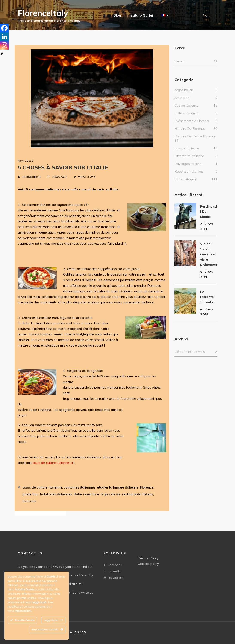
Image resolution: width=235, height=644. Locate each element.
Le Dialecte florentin (207, 301)
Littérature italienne (189, 160)
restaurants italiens (138, 494)
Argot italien (184, 94)
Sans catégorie (186, 183)
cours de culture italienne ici (53, 463)
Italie (78, 494)
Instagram (114, 577)
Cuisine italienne (186, 110)
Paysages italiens (188, 168)
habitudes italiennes (56, 494)
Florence (147, 487)
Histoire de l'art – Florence (195, 141)
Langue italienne (187, 153)
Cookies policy (148, 564)
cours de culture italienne (42, 487)
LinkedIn (112, 571)
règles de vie (111, 494)
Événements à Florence (192, 125)
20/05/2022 (59, 177)
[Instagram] (4, 45)
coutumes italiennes (80, 487)
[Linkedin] (4, 37)
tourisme (29, 501)
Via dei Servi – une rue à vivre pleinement (209, 259)
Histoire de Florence (190, 133)
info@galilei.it (31, 177)
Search (216, 66)
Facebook (113, 565)
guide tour (30, 494)
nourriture (91, 494)
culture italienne (186, 117)
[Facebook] (4, 28)
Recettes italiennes (189, 176)
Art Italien (182, 102)
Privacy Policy (148, 558)
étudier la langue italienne (118, 487)
